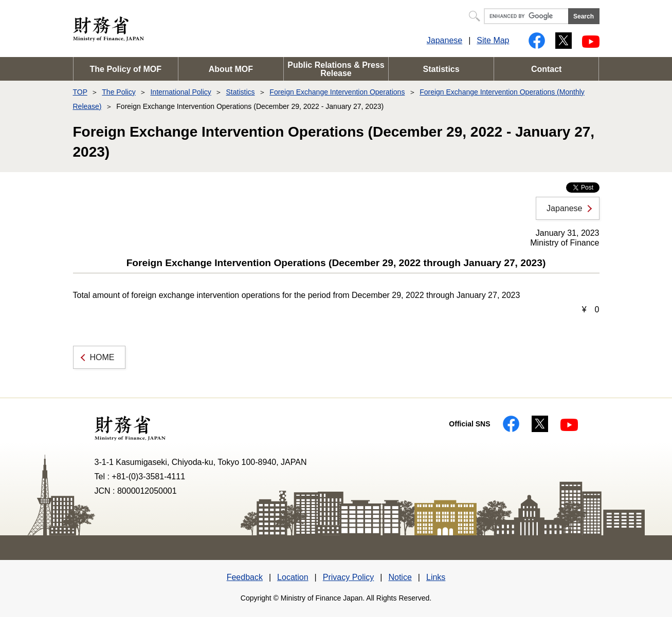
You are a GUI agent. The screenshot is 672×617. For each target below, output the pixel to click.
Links (436, 577)
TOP (80, 92)
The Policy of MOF (126, 69)
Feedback (245, 577)
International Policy (180, 92)
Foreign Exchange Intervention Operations (337, 92)
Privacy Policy (349, 577)
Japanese (444, 40)
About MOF (231, 69)
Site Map (493, 40)
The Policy (119, 92)
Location (293, 577)
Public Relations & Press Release (336, 69)
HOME (102, 357)
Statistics (441, 69)
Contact (547, 69)
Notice (400, 577)
